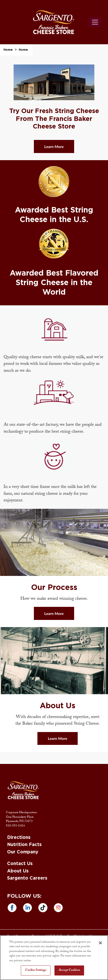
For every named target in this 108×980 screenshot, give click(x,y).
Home (8, 50)
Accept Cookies (69, 970)
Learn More (54, 146)
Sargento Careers (27, 878)
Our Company (23, 852)
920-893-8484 (15, 826)
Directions (19, 838)
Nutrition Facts (24, 845)
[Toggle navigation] (95, 22)
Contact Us (20, 864)
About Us (18, 871)
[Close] (100, 943)
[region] (54, 958)
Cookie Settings (36, 970)
